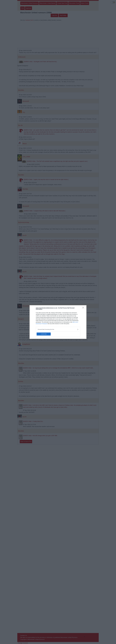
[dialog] (58, 322)
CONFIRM (44, 334)
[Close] (84, 308)
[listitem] (58, 329)
